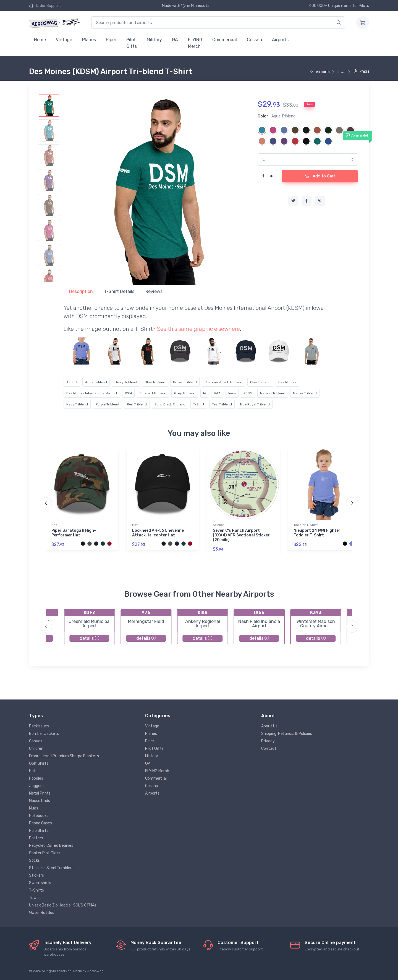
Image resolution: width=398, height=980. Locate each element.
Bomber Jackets (44, 734)
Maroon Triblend (273, 393)
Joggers (36, 786)
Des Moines (287, 382)
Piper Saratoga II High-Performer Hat (74, 533)
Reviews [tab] (154, 291)
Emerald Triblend (153, 393)
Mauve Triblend (305, 393)
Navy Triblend (77, 404)
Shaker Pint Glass (45, 853)
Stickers (36, 875)
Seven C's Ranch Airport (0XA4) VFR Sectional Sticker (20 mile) (241, 535)
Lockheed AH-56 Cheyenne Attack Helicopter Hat (158, 533)
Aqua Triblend (96, 382)
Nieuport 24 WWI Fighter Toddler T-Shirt (317, 533)
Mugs (34, 808)
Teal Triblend (222, 404)
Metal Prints (40, 793)
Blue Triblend (155, 382)
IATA (217, 393)
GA (175, 40)
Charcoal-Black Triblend (223, 382)
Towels (35, 898)
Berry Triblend (126, 382)
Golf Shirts (39, 763)
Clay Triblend (260, 382)
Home (40, 40)
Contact (269, 749)
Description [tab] (81, 291)
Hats (33, 771)
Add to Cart (320, 176)
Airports (280, 40)
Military (154, 40)
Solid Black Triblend (170, 404)
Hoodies (36, 778)
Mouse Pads (40, 801)
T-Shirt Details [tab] (119, 291)
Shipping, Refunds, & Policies (287, 734)
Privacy (268, 741)
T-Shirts (36, 890)
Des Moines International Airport (92, 393)
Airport (72, 382)
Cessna (254, 40)
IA (205, 393)
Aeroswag (95, 971)
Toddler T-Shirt (306, 525)
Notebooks (39, 816)
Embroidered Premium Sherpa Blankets (64, 756)
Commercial (225, 40)
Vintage (64, 40)
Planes (89, 40)
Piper (111, 40)
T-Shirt (199, 404)
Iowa (232, 393)
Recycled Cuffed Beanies (51, 846)
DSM (128, 393)
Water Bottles (42, 913)
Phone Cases (40, 823)
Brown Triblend (185, 382)
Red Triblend (137, 404)
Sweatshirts (40, 883)
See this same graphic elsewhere (198, 329)
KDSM (361, 72)
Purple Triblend (107, 404)
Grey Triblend (185, 393)
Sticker (218, 525)
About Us (269, 726)
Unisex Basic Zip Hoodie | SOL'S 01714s (63, 905)
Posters (36, 838)
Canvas (36, 741)
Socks (34, 860)
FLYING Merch (195, 43)
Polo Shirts (39, 831)
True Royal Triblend (255, 404)
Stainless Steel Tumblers (51, 868)
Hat (54, 525)
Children (36, 749)
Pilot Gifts (132, 43)
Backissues (39, 726)
